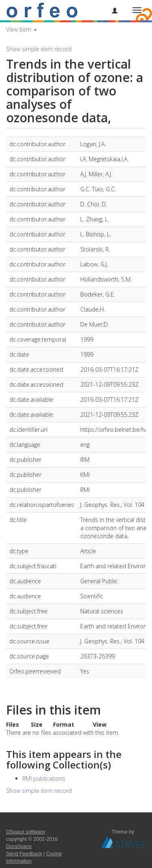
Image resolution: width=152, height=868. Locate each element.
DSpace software (26, 832)
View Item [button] (21, 29)
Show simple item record (39, 49)
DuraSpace (19, 846)
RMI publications (44, 778)
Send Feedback (24, 854)
